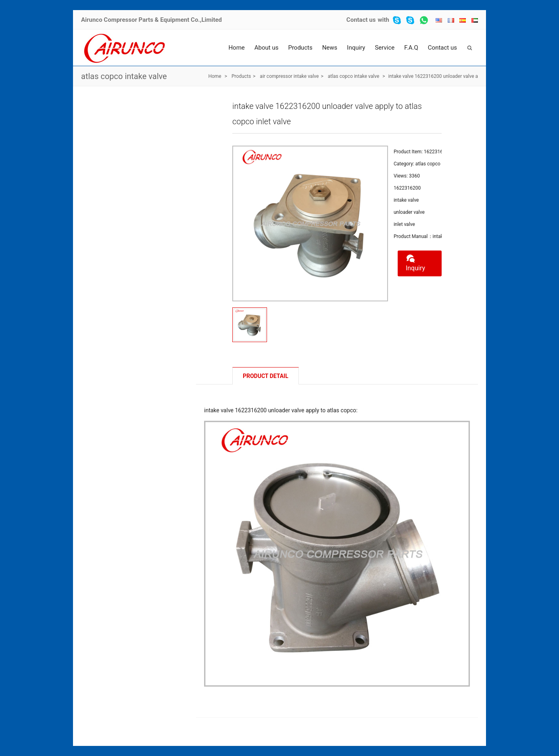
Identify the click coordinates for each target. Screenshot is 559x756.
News (330, 48)
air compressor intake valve (289, 76)
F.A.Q (411, 48)
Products (300, 48)
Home (236, 48)
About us (267, 48)
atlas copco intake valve (124, 76)
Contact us (361, 20)
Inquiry (356, 48)
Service (385, 48)
